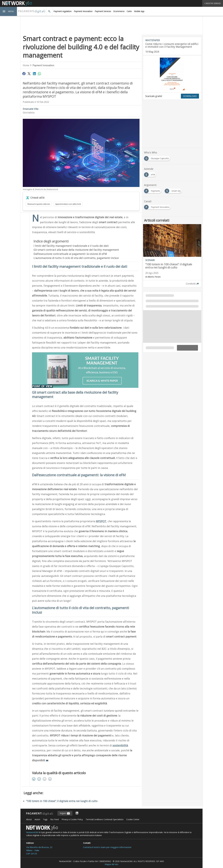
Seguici (65, 813)
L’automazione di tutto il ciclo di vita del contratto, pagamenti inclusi (76, 258)
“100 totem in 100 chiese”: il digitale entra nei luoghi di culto (62, 801)
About (29, 819)
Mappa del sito (111, 864)
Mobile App (139, 11)
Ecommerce (119, 11)
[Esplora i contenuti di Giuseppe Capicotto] (158, 158)
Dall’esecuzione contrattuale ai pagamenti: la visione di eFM (70, 254)
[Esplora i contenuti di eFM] (151, 174)
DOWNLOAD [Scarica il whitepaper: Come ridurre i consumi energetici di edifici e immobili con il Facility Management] (190, 96)
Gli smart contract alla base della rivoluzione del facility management (76, 250)
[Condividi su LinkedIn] (34, 74)
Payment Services (103, 11)
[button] (9, 11)
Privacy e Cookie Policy (72, 819)
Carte (129, 11)
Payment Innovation (83, 11)
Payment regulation (63, 11)
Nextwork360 (32, 832)
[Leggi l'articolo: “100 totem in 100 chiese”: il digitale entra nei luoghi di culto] (172, 256)
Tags (45, 819)
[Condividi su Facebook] (24, 74)
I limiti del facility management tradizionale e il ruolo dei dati (71, 246)
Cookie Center (133, 819)
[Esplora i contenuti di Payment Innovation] (158, 206)
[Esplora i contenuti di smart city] (174, 190)
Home (26, 65)
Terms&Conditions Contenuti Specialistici (105, 819)
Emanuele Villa (31, 109)
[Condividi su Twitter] (29, 74)
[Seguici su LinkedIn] (77, 813)
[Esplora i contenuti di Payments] (153, 190)
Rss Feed (55, 819)
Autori (37, 819)
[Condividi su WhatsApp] (39, 74)
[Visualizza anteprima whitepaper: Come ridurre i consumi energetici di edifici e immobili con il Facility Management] (172, 74)
